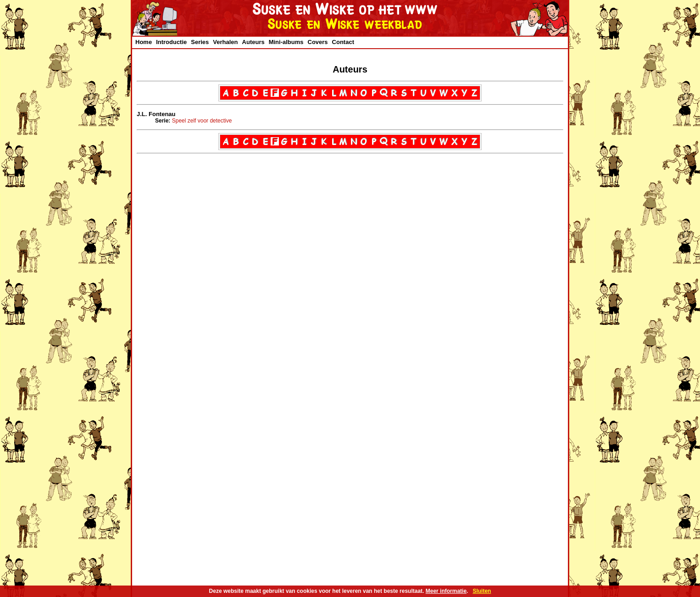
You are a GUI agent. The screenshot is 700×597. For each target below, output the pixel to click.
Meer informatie (446, 591)
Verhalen (225, 42)
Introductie (171, 42)
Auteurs (253, 42)
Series (200, 42)
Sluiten (482, 591)
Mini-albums (286, 42)
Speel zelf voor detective (202, 121)
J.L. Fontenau (156, 114)
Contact (343, 42)
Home (144, 42)
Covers (318, 42)
